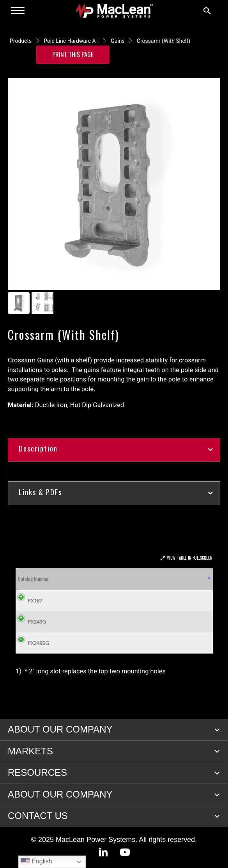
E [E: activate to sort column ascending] (190, 579)
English (36, 862)
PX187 (35, 601)
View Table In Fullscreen (190, 558)
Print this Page (73, 54)
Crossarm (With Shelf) (164, 41)
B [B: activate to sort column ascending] (115, 579)
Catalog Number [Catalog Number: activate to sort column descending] (34, 579)
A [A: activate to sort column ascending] (86, 579)
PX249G (37, 622)
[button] (217, 730)
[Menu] (18, 11)
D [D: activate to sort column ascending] (162, 579)
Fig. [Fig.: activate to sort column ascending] (68, 579)
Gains (118, 41)
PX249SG (38, 643)
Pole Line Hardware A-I (71, 41)
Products (21, 41)
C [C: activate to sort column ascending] (130, 579)
